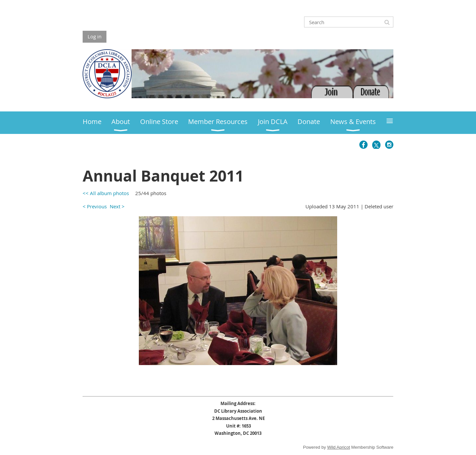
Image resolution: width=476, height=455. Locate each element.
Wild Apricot (339, 447)
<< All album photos (106, 193)
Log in (95, 36)
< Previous (95, 206)
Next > (117, 206)
